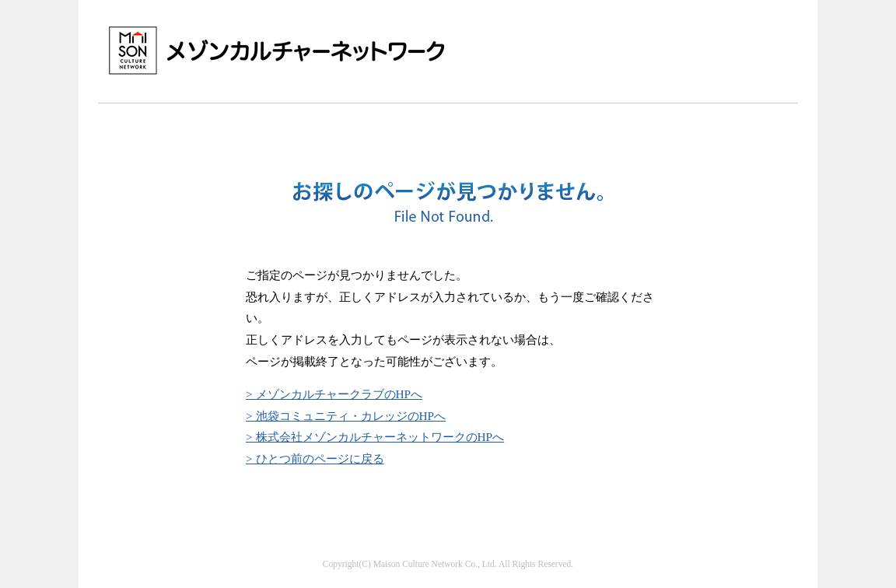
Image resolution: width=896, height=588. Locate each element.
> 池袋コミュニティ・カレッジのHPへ (346, 416)
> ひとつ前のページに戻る (315, 458)
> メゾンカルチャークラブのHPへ (334, 394)
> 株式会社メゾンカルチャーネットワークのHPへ (375, 437)
